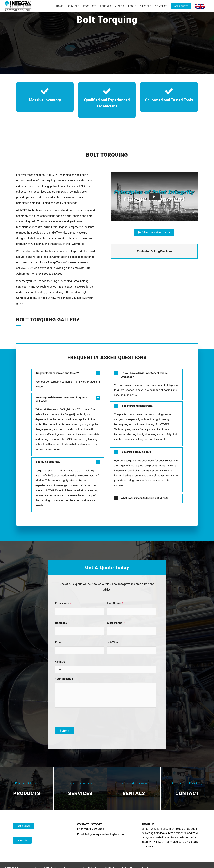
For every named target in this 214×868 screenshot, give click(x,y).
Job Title (114, 642)
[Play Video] (154, 197)
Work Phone (116, 623)
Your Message (64, 679)
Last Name (115, 603)
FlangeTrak (55, 262)
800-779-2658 (95, 829)
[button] (68, 373)
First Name (63, 603)
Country (60, 662)
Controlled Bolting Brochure (154, 251)
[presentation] (79, 716)
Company (62, 623)
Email (60, 642)
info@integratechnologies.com (105, 834)
